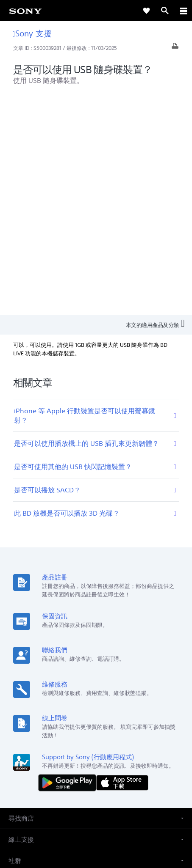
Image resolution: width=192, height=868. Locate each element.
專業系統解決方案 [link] (52, 738)
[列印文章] (175, 48)
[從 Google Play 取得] (69, 562)
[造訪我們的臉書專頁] (87, 758)
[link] (25, 11)
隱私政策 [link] (96, 819)
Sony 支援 (32, 33)
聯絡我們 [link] (152, 738)
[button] (96, 598)
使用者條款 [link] (96, 808)
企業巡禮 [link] (92, 738)
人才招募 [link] (122, 738)
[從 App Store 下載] (122, 562)
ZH (37, 695)
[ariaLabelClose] (183, 11)
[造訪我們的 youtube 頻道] (105, 758)
